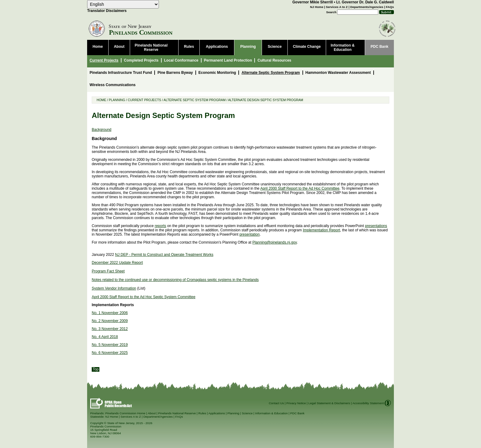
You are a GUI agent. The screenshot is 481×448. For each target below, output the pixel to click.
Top (96, 369)
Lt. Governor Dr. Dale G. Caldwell (365, 2)
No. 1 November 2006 (110, 313)
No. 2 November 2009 (110, 321)
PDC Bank (297, 413)
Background (102, 130)
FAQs (390, 7)
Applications (217, 413)
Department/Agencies (158, 417)
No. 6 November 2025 (110, 353)
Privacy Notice (296, 403)
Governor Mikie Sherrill (313, 2)
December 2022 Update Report (117, 263)
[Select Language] (123, 4)
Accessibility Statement (368, 403)
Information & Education (271, 413)
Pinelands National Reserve (177, 413)
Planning (117, 100)
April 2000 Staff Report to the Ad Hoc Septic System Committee (144, 297)
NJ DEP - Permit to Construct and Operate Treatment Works (164, 255)
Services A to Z (337, 7)
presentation (249, 234)
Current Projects (144, 100)
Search (331, 12)
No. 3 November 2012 (110, 329)
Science (247, 413)
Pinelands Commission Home (125, 413)
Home (101, 100)
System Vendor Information (114, 288)
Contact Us (276, 403)
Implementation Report (321, 230)
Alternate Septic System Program (194, 100)
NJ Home (317, 7)
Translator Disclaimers (107, 11)
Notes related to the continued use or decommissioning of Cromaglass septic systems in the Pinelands (175, 280)
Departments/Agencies (367, 7)
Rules (202, 413)
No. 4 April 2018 (105, 337)
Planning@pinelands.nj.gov (275, 242)
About (152, 413)
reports (160, 226)
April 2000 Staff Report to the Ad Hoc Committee (300, 188)
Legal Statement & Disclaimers (329, 403)
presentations (376, 226)
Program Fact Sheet (108, 271)
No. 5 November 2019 (110, 345)
